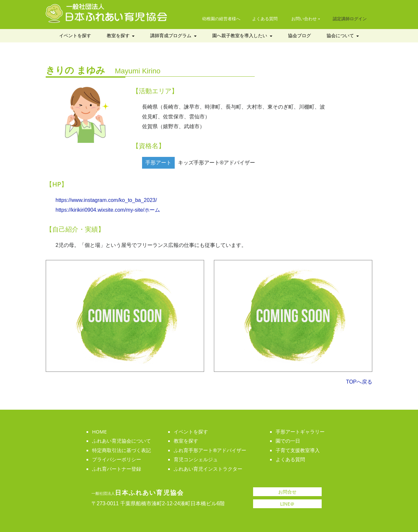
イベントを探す (75, 36)
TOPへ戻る (359, 382)
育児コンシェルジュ (196, 459)
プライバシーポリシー (117, 459)
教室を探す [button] (119, 36)
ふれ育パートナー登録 (117, 469)
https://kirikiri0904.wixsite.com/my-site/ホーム (108, 210)
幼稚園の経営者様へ (221, 19)
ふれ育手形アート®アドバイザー (210, 450)
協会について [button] (341, 36)
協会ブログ (299, 36)
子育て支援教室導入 (298, 450)
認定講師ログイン (350, 19)
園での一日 (288, 441)
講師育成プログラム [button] (171, 36)
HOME (99, 432)
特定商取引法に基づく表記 (121, 450)
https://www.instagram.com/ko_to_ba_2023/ (106, 200)
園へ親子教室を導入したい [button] (240, 36)
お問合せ (287, 492)
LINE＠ (288, 504)
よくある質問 (265, 19)
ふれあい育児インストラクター (208, 469)
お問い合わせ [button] (304, 19)
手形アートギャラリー (300, 432)
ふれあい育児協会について (121, 441)
